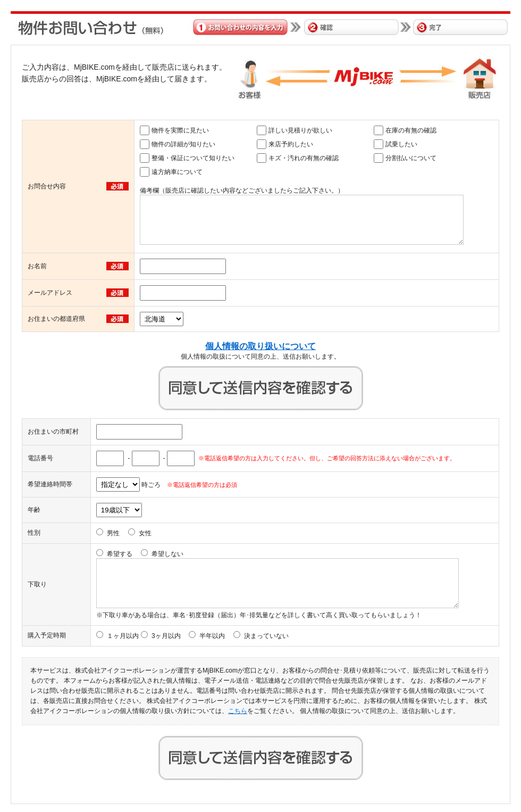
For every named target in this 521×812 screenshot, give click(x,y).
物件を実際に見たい (180, 130)
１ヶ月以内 (123, 636)
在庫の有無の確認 (411, 130)
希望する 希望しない (145, 554)
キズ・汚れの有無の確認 (304, 158)
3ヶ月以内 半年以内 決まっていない (220, 636)
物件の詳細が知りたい (183, 144)
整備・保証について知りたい (193, 158)
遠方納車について (177, 172)
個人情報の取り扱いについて (260, 346)
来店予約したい (291, 144)
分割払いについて (411, 158)
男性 (113, 533)
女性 (145, 533)
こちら (238, 711)
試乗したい (401, 144)
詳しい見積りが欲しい (300, 130)
